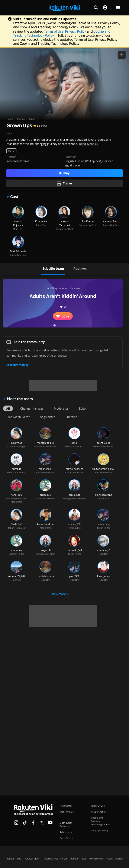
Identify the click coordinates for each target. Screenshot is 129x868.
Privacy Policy (76, 31)
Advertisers (66, 832)
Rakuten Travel (78, 859)
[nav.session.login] (105, 8)
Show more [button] (60, 594)
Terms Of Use (98, 806)
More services (96, 859)
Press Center (66, 838)
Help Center (66, 806)
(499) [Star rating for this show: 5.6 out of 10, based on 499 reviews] (44, 126)
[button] (118, 8)
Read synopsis (88, 144)
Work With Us (67, 812)
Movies (21, 119)
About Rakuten (115, 859)
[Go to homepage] (64, 8)
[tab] (53, 269)
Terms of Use (54, 31)
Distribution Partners (66, 825)
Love (63, 316)
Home (10, 119)
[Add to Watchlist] (122, 55)
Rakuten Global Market (55, 859)
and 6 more (72, 165)
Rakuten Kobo (14, 859)
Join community (17, 365)
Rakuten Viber (32, 859)
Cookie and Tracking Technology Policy (101, 821)
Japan (32, 119)
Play (65, 173)
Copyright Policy (100, 830)
